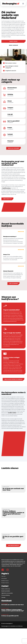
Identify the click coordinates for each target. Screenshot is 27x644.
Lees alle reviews (13, 284)
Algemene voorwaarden (7, 571)
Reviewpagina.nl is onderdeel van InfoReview (12, 604)
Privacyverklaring (6, 573)
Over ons (3, 554)
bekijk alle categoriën (13, 148)
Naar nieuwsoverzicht (13, 523)
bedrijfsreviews (7, 188)
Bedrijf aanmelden (13, 45)
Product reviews (5, 560)
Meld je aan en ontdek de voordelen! (14, 379)
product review (12, 413)
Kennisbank (4, 556)
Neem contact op (7, 199)
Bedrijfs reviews (13, 41)
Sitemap (3, 575)
